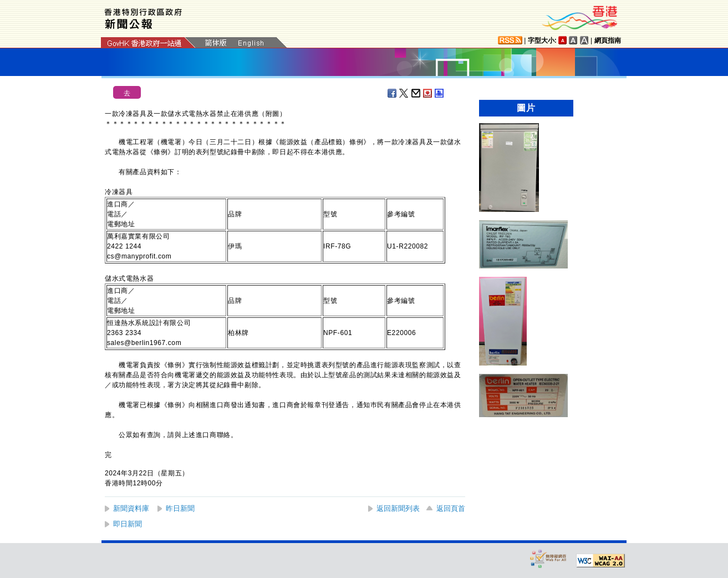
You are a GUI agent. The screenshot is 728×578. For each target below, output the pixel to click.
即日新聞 (128, 524)
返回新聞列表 (398, 508)
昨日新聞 (180, 508)
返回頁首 (451, 508)
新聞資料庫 (131, 508)
